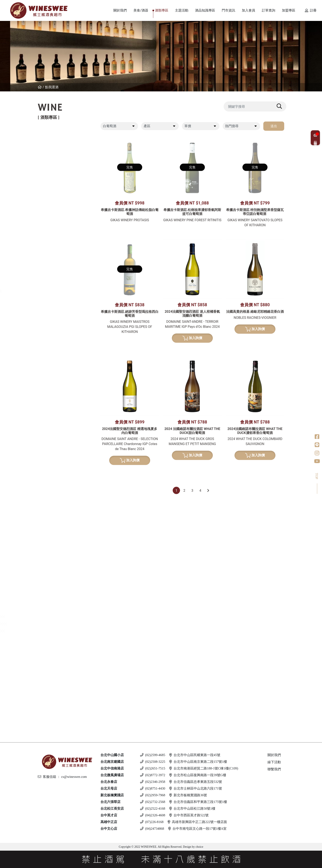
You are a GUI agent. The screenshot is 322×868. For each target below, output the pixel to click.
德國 (51, 231)
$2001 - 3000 (57, 631)
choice (199, 847)
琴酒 (47, 577)
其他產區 (54, 191)
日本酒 (49, 441)
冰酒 (47, 559)
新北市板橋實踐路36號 (188, 795)
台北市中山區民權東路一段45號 (195, 755)
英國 (51, 534)
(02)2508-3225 (153, 762)
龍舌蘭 (49, 423)
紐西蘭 (52, 142)
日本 (51, 370)
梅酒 (51, 456)
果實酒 (52, 463)
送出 (274, 126)
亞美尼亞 (54, 184)
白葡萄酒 (51, 209)
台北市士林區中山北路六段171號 (196, 788)
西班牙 (52, 163)
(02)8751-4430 (153, 788)
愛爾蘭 (52, 377)
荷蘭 (51, 406)
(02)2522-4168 (153, 808)
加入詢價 (192, 441)
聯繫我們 (274, 769)
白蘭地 (49, 488)
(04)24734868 (152, 829)
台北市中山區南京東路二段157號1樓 (198, 762)
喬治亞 (52, 177)
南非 (51, 266)
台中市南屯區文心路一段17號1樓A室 (198, 829)
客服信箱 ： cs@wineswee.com (62, 777)
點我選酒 (52, 87)
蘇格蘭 (52, 384)
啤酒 (47, 660)
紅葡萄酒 (51, 134)
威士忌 (49, 349)
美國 (51, 199)
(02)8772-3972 (153, 775)
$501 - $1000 (57, 617)
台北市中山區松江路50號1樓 (192, 808)
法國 (51, 149)
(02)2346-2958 (153, 782)
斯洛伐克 (54, 706)
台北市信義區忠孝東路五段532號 (196, 782)
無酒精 (49, 717)
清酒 (51, 449)
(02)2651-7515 (153, 768)
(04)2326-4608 (153, 815)
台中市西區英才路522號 (189, 815)
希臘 (51, 217)
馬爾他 (52, 674)
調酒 (47, 699)
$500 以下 (55, 724)
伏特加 (49, 642)
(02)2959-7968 (153, 795)
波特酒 (49, 331)
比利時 (52, 391)
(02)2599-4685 (153, 755)
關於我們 (274, 755)
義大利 (52, 156)
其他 (51, 477)
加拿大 (52, 567)
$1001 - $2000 (58, 624)
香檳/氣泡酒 (53, 291)
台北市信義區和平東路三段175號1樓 (198, 802)
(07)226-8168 (152, 822)
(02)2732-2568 (153, 802)
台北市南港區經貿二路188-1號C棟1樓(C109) (204, 768)
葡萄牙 (52, 170)
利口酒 (49, 527)
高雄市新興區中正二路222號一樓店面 (197, 822)
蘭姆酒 (49, 610)
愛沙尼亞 (54, 688)
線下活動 (274, 762)
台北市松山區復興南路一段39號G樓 (198, 775)
